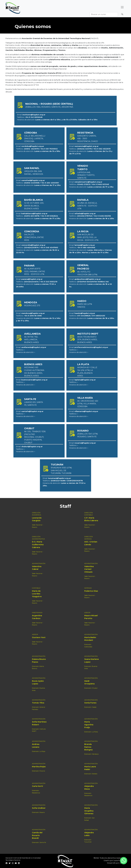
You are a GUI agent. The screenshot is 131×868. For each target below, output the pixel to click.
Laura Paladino (119, 860)
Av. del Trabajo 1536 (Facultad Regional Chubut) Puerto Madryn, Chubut (35, 437)
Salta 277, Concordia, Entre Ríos (34, 237)
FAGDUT (94, 38)
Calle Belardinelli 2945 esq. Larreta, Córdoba (35, 139)
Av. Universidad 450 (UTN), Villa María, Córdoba (88, 404)
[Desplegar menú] (122, 7)
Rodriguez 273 (32, 306)
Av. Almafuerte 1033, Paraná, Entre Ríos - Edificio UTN (35, 271)
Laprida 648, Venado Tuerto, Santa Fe (86, 175)
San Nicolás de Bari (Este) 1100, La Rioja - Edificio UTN (88, 237)
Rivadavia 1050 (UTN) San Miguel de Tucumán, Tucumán (61, 470)
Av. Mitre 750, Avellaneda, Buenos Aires (32, 340)
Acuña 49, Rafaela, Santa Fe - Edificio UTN (87, 206)
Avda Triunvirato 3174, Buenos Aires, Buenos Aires (87, 340)
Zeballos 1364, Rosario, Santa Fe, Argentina (49, 107)
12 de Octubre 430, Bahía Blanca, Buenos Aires (34, 206)
